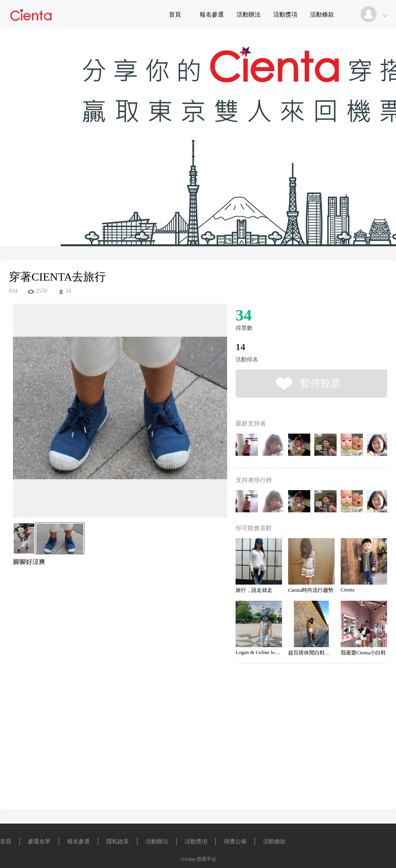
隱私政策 (118, 842)
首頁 (175, 15)
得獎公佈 (235, 842)
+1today (188, 859)
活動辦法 (249, 15)
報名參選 (212, 15)
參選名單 (39, 842)
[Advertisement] (107, 603)
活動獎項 (285, 15)
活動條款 (322, 15)
